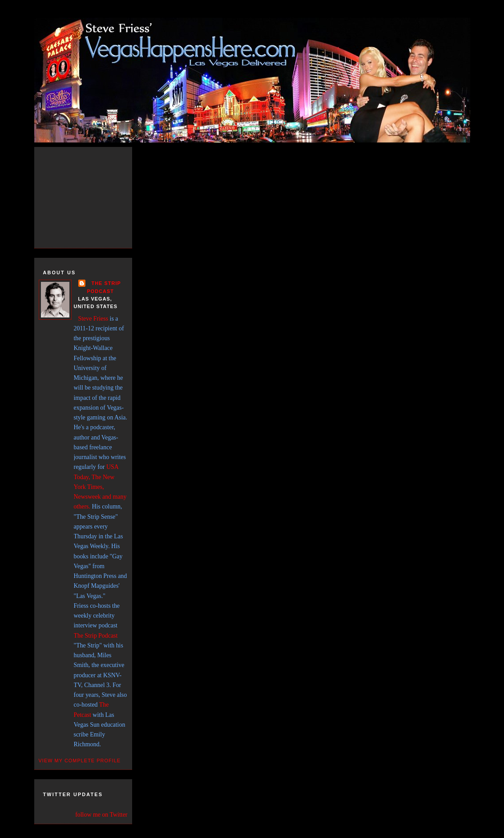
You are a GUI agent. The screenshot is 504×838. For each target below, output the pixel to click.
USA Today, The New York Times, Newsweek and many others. (100, 487)
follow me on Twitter (101, 815)
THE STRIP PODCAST (104, 287)
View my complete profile (80, 761)
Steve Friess (93, 319)
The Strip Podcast (96, 636)
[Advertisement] (92, 196)
